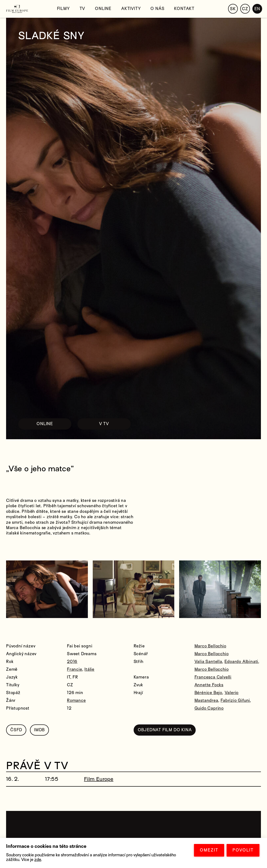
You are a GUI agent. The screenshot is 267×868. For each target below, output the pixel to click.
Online (103, 9)
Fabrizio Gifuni (235, 700)
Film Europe (99, 779)
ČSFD (16, 730)
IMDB (39, 730)
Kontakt (184, 9)
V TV (104, 424)
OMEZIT (209, 850)
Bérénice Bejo (208, 693)
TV (83, 9)
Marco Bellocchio (212, 654)
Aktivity (131, 9)
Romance (76, 700)
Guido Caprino (209, 708)
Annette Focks (209, 685)
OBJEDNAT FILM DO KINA (165, 730)
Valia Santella (208, 662)
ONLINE (45, 424)
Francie (75, 669)
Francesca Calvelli (213, 677)
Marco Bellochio (210, 646)
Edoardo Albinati (241, 662)
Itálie (89, 669)
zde (38, 860)
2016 (72, 662)
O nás (157, 9)
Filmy (63, 9)
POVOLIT (243, 850)
